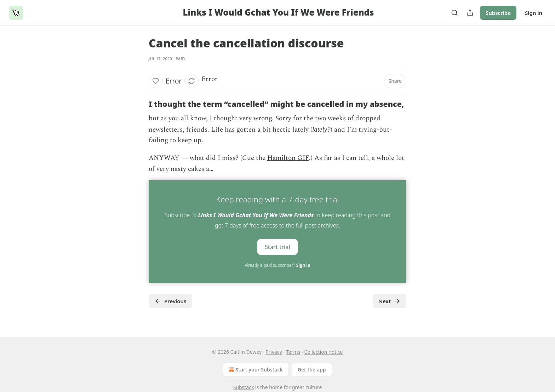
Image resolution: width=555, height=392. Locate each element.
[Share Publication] (470, 13)
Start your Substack (255, 370)
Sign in (534, 13)
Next (390, 301)
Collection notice (323, 352)
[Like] (156, 81)
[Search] (454, 13)
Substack (244, 387)
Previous (170, 301)
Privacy (274, 352)
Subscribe (498, 13)
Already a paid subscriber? (277, 265)
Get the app (312, 370)
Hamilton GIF (288, 158)
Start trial (277, 247)
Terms (293, 352)
